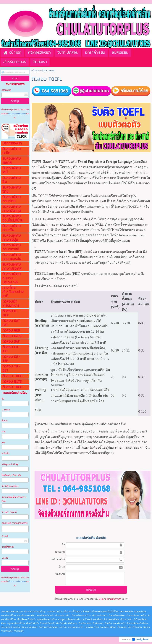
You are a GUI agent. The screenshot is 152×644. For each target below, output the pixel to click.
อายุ (4, 432)
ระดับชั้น (5, 454)
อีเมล (62, 567)
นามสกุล (6, 410)
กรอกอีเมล (6, 90)
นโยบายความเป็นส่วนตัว (17, 114)
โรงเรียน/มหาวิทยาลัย (11, 475)
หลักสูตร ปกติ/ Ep (10, 464)
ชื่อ (63, 544)
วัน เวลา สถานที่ (9, 512)
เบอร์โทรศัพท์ (8, 547)
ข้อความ (60, 574)
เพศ (4, 443)
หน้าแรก (35, 71)
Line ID (5, 558)
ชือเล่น (5, 421)
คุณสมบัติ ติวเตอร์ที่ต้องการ (15, 523)
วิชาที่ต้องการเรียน (10, 486)
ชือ (3, 399)
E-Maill (5, 536)
